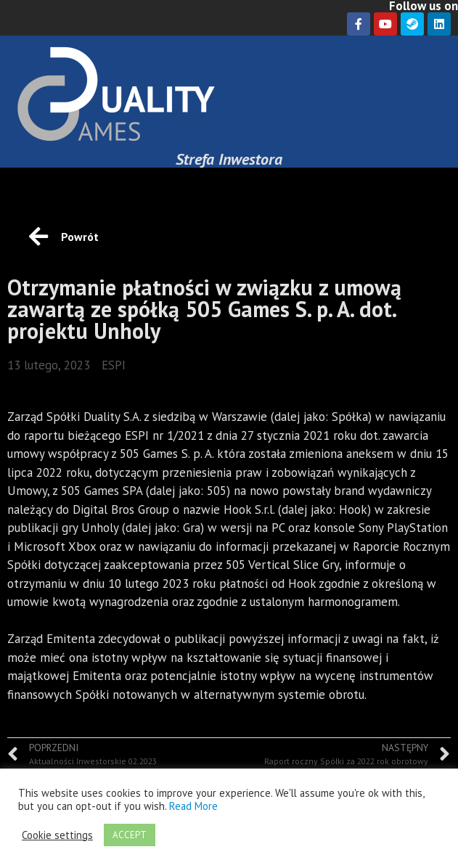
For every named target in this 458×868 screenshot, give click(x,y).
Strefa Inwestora (229, 159)
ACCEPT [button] (130, 835)
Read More (193, 806)
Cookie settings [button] (57, 835)
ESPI (114, 365)
